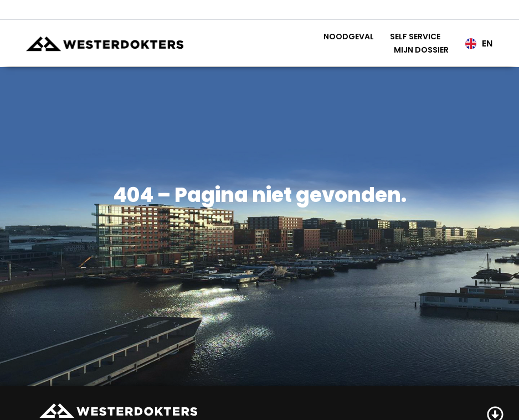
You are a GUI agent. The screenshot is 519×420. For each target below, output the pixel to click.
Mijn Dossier (421, 50)
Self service (415, 37)
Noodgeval (349, 37)
